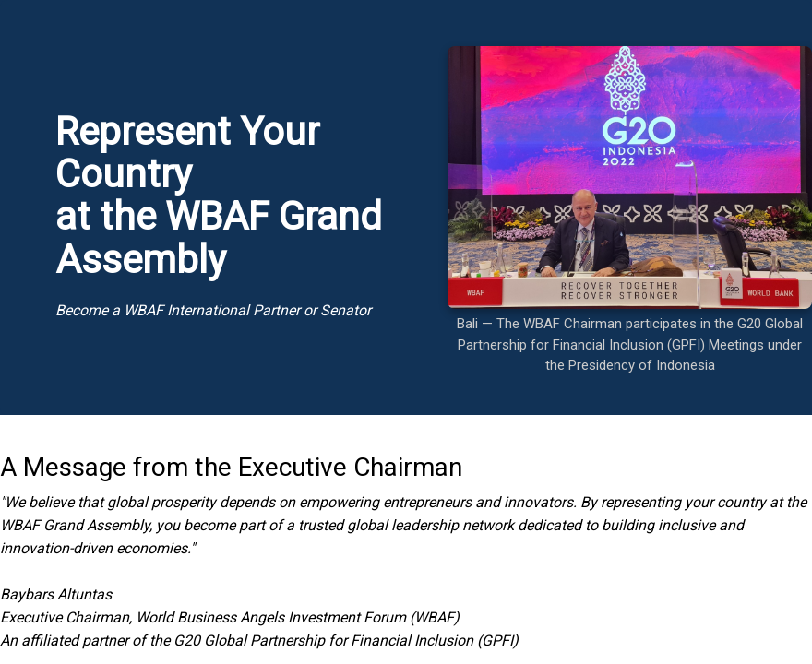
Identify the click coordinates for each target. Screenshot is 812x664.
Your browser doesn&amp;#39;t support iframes (406, 332)
